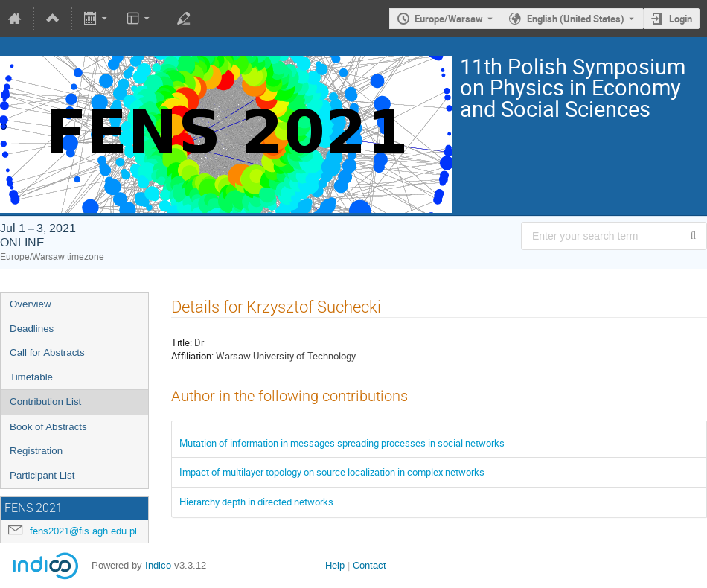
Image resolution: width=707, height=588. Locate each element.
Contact (370, 565)
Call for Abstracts (47, 352)
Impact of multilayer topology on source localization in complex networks (332, 472)
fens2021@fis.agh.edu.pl (83, 531)
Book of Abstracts (48, 427)
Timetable (31, 377)
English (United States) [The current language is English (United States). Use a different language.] (576, 19)
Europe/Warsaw (449, 19)
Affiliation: (192, 356)
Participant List (42, 475)
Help (335, 565)
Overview (31, 304)
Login (681, 19)
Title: (182, 342)
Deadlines (32, 329)
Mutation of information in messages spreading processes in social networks (342, 443)
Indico (158, 565)
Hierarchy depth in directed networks (256, 502)
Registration (36, 451)
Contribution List (45, 402)
